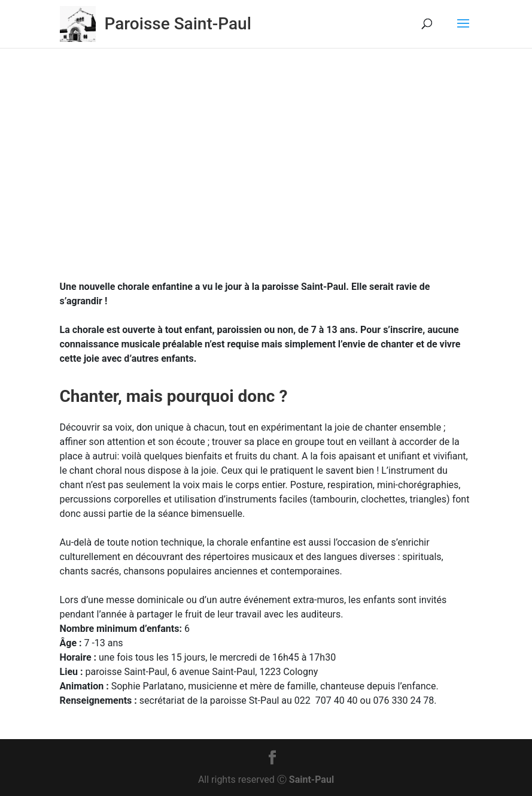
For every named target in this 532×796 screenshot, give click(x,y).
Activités (284, 178)
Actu (316, 178)
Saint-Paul (311, 780)
